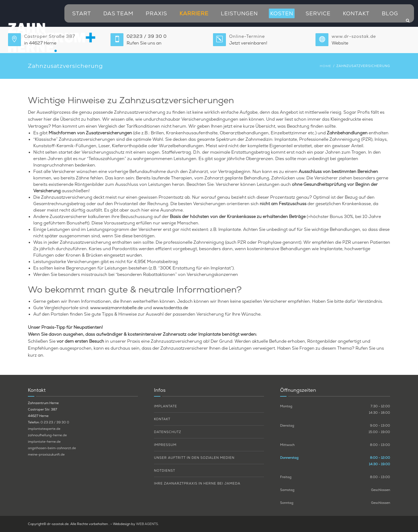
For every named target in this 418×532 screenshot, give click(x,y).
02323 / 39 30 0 (147, 36)
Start (82, 13)
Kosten (282, 13)
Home (326, 66)
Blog (390, 13)
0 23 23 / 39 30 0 (55, 422)
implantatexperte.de (44, 429)
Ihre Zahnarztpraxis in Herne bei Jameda (197, 483)
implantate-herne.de (44, 442)
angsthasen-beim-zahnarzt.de (52, 448)
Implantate (166, 406)
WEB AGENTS (147, 524)
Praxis (156, 13)
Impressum (165, 445)
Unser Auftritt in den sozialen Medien (194, 458)
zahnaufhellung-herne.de (47, 435)
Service (318, 13)
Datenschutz (168, 432)
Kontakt (356, 13)
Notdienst (165, 471)
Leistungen (239, 13)
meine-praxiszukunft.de (46, 455)
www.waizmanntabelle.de (116, 308)
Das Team (118, 13)
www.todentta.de (170, 308)
